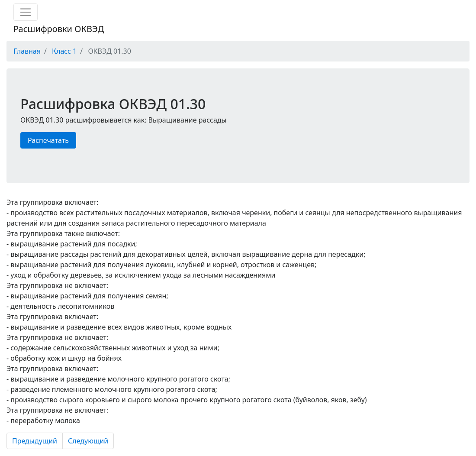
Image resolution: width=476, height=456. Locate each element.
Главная (27, 51)
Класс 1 (64, 51)
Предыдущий (35, 441)
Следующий (88, 441)
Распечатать (48, 140)
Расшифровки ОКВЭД (59, 29)
